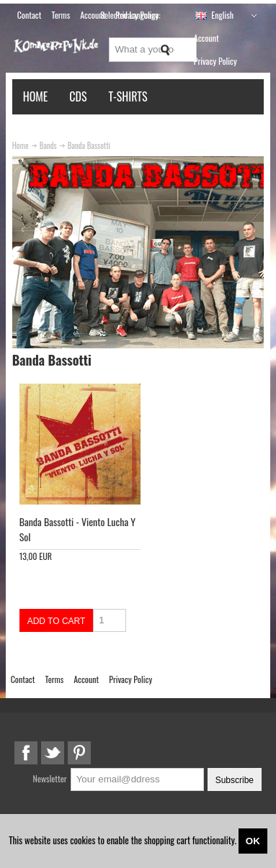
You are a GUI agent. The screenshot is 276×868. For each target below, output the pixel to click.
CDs (78, 96)
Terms (61, 15)
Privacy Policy (215, 61)
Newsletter (50, 778)
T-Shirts (128, 96)
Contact (30, 15)
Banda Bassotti (89, 145)
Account (206, 38)
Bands (48, 145)
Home (36, 96)
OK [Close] (253, 841)
